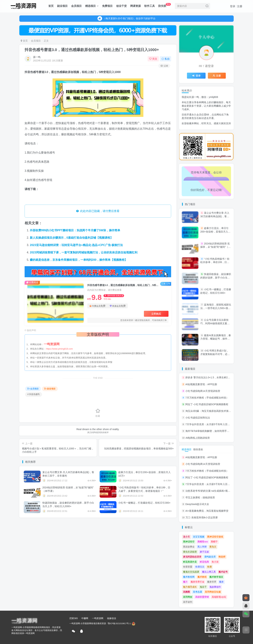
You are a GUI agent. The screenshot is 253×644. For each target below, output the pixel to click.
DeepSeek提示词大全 (197, 504)
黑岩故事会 (189, 547)
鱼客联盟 (188, 567)
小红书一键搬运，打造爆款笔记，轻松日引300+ (144, 503)
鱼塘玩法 (200, 567)
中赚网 (85, 618)
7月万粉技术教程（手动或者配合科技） (207, 398)
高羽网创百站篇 (213, 592)
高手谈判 (188, 602)
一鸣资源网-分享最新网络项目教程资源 (88, 623)
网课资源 (135, 6)
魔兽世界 (212, 582)
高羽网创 (188, 597)
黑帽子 (214, 542)
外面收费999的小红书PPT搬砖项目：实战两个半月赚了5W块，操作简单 (75, 230)
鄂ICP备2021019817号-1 (119, 623)
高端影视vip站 (219, 597)
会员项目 (76, 6)
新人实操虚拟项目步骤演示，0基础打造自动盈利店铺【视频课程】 (71, 238)
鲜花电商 (204, 562)
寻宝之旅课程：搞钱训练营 (200, 497)
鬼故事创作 (215, 587)
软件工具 (150, 6)
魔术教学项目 (216, 577)
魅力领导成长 (190, 587)
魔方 (185, 582)
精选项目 (92, 6)
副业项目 (62, 6)
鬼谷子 (203, 587)
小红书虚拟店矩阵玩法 (198, 418)
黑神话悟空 (189, 542)
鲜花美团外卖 (190, 562)
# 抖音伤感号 (34, 394)
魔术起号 (223, 572)
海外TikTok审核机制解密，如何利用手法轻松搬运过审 (215, 431)
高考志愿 (197, 592)
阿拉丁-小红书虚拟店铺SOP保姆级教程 (207, 404)
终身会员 (118, 306)
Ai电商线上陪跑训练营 (198, 438)
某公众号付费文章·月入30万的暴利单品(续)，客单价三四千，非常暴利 (215, 216)
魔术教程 (202, 577)
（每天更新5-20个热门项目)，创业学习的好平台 (127, 20)
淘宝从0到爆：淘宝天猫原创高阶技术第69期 (210, 411)
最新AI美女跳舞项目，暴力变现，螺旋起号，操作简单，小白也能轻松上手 (216, 339)
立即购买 (156, 314)
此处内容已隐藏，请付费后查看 (98, 211)
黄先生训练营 (190, 552)
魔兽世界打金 (197, 582)
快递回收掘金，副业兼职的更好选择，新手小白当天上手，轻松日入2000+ (216, 278)
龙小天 (186, 537)
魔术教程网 (189, 577)
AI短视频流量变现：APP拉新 (201, 384)
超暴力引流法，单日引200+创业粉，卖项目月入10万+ (215, 232)
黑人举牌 (202, 547)
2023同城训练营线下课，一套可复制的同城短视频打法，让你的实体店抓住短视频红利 (84, 252)
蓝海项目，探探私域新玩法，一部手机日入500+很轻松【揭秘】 (216, 308)
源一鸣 (37, 57)
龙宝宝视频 (199, 537)
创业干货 (121, 6)
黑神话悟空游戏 (215, 537)
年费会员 (97, 306)
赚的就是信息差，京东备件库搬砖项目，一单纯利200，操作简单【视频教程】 (79, 260)
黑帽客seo (203, 542)
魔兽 (221, 582)
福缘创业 (112, 618)
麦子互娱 (204, 552)
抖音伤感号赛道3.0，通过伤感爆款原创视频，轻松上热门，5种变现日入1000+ (92, 50)
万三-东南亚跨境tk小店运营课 (202, 518)
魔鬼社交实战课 (191, 572)
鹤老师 (222, 557)
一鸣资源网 (98, 618)
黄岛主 (213, 547)
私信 (166, 59)
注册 (240, 6)
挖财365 (74, 618)
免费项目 (107, 6)
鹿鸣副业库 (210, 557)
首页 (51, 6)
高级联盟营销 (202, 597)
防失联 (165, 5)
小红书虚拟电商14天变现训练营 (203, 391)
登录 (233, 6)
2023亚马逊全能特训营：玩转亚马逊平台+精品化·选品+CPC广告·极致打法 (76, 245)
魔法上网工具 (209, 572)
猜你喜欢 (198, 449)
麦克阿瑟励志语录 (192, 557)
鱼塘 (209, 567)
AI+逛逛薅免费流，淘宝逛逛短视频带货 (207, 511)
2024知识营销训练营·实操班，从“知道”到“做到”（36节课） (216, 247)
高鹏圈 (186, 592)
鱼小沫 (215, 562)
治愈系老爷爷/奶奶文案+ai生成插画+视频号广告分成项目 (216, 491)
